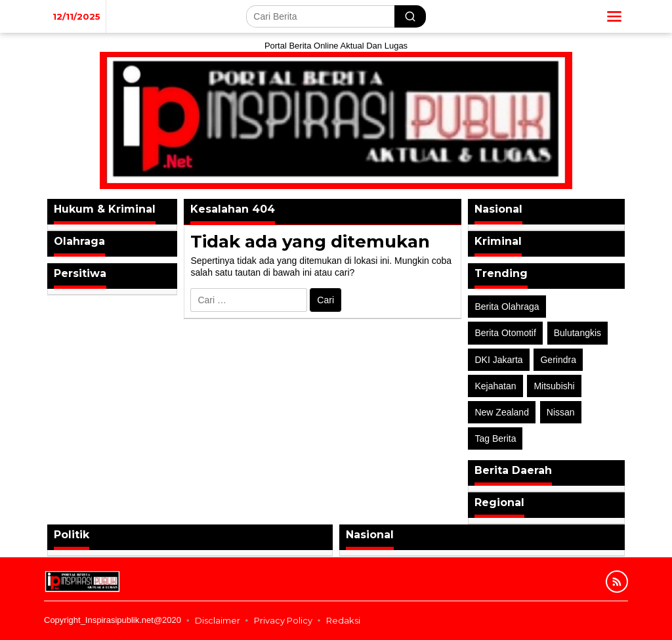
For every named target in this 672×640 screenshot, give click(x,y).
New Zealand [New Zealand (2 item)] (502, 412)
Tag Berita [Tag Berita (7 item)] (495, 438)
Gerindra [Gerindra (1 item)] (558, 360)
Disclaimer (218, 620)
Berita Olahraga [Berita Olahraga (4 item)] (507, 307)
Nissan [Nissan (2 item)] (561, 412)
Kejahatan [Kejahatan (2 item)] (495, 386)
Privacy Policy (283, 620)
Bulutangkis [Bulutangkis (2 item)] (577, 333)
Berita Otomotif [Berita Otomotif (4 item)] (505, 333)
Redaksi (343, 620)
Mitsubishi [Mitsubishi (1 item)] (554, 386)
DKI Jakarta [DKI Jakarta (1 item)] (498, 360)
